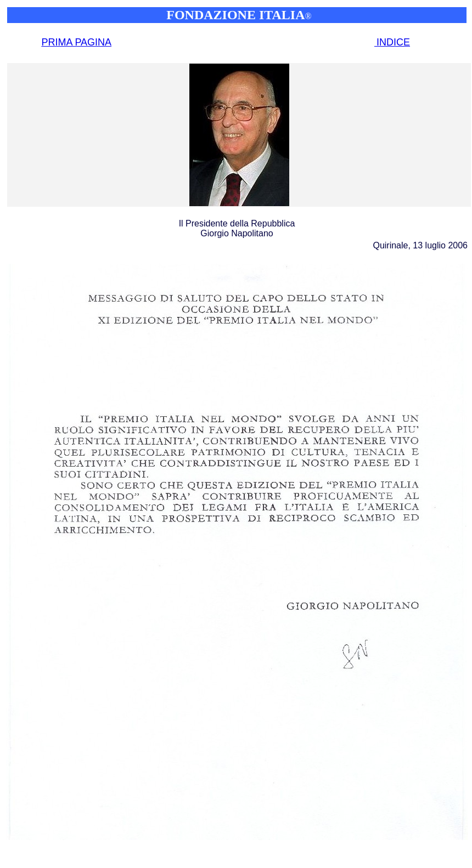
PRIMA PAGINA (76, 42)
